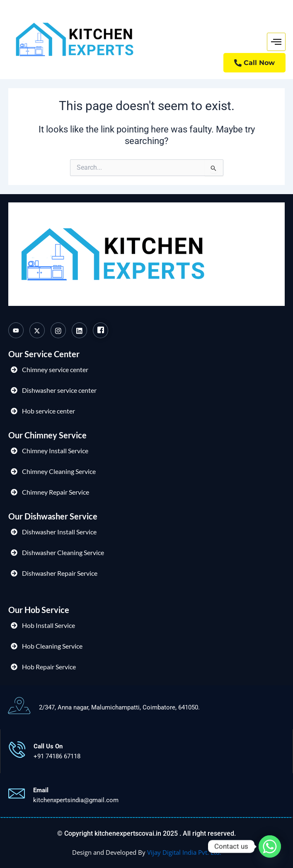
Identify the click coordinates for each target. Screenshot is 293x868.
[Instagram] (58, 330)
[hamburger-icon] (276, 42)
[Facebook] (100, 330)
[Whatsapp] (270, 846)
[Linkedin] (79, 330)
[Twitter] (37, 330)
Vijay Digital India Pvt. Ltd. (184, 852)
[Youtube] (16, 330)
